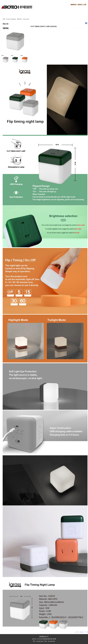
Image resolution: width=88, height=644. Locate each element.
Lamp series (26, 19)
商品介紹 (19, 19)
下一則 (86, 632)
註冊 (85, 5)
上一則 (76, 632)
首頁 (4, 19)
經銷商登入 (74, 5)
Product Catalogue (11, 19)
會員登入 (80, 5)
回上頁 (81, 632)
